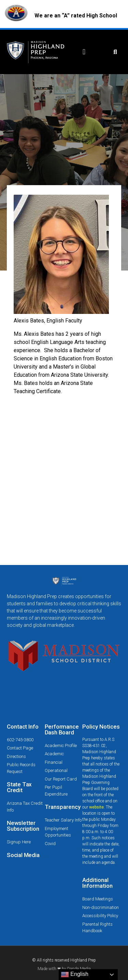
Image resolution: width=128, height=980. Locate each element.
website (96, 807)
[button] (84, 52)
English (75, 975)
